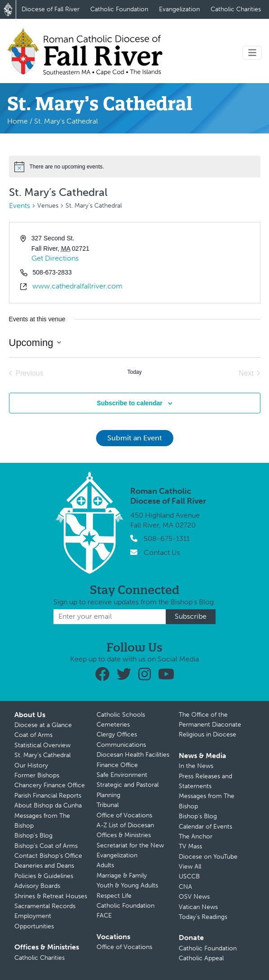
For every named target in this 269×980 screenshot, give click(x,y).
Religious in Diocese (207, 734)
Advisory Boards (37, 886)
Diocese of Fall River (51, 9)
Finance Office (117, 765)
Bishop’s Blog (33, 836)
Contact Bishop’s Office (48, 856)
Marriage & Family (122, 876)
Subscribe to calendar (129, 403)
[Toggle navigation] (252, 53)
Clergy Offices (117, 734)
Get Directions (55, 258)
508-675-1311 (167, 539)
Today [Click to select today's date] (134, 372)
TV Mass (190, 846)
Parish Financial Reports (48, 796)
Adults (105, 865)
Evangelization (179, 9)
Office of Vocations (124, 815)
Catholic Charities (236, 9)
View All (190, 867)
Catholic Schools (121, 715)
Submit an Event (135, 438)
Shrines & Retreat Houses (51, 896)
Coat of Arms (33, 735)
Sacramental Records (45, 906)
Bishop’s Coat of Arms (46, 846)
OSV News (194, 897)
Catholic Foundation (119, 9)
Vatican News (198, 907)
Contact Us (162, 552)
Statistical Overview (42, 745)
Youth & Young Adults (127, 885)
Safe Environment (122, 775)
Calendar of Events (205, 827)
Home (18, 121)
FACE (104, 916)
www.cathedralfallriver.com (77, 286)
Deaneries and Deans (44, 866)
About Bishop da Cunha (48, 805)
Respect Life (114, 896)
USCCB (189, 876)
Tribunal (108, 805)
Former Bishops (37, 775)
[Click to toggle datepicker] (35, 343)
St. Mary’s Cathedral (42, 755)
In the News (196, 766)
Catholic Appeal (201, 958)
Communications (121, 745)
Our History (31, 765)
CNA (185, 887)
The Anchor (196, 836)
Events (20, 206)
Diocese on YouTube (208, 857)
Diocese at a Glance (43, 725)
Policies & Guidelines (44, 876)
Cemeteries (113, 725)
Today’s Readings (203, 917)
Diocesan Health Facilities (133, 755)
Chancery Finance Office (50, 785)
